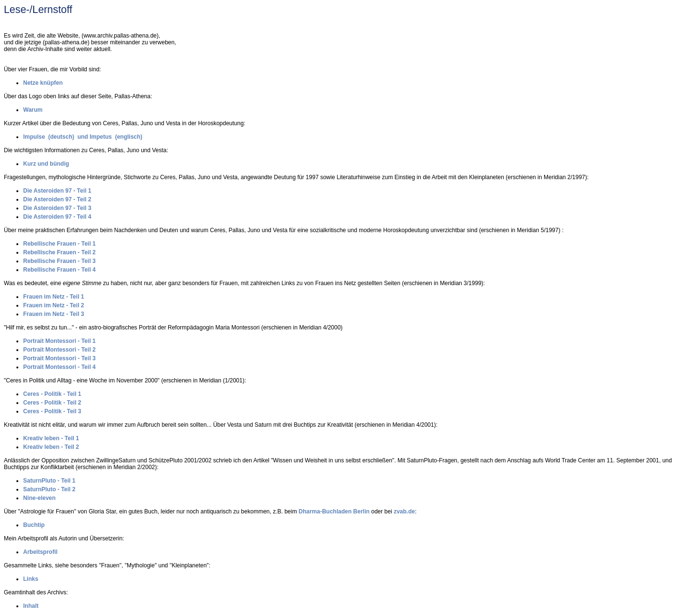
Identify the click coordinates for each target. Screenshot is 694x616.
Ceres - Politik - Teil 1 (52, 394)
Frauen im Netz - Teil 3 (53, 314)
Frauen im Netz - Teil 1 (53, 297)
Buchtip (34, 525)
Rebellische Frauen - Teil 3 (60, 261)
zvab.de (404, 511)
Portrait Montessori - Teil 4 (59, 367)
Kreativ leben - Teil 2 (51, 447)
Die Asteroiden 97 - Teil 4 (57, 217)
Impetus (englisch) (116, 137)
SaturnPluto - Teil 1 (49, 481)
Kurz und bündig (46, 164)
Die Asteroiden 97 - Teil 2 (57, 199)
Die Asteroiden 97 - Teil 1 (57, 191)
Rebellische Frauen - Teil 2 (60, 252)
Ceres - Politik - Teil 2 (52, 403)
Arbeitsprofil (40, 552)
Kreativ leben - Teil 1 (51, 438)
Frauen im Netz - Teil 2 (53, 305)
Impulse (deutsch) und (56, 137)
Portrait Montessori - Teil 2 (59, 350)
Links (31, 579)
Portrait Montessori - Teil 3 (59, 358)
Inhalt (31, 606)
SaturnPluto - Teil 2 (49, 489)
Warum (33, 110)
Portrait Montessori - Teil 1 (59, 341)
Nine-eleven (39, 498)
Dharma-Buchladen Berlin (334, 511)
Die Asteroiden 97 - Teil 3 (57, 208)
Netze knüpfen (43, 83)
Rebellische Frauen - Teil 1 (60, 244)
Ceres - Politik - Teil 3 (52, 411)
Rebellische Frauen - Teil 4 (60, 270)
